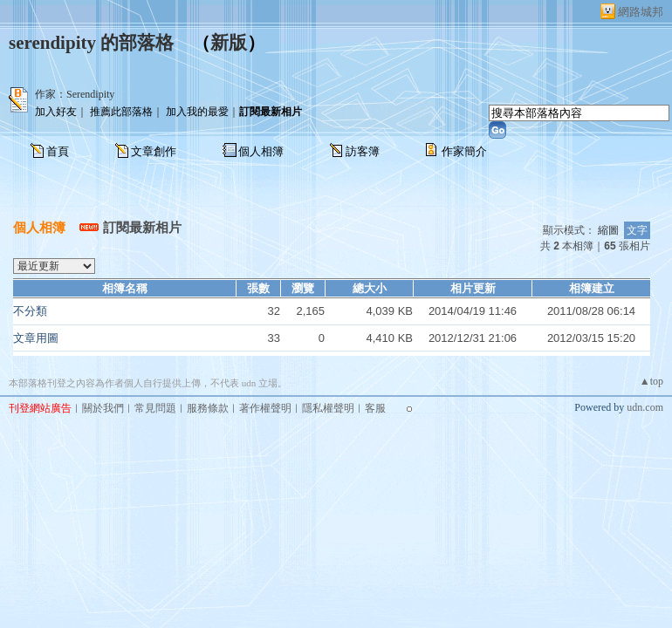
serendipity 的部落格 (91, 43)
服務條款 (208, 408)
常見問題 (155, 408)
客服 (375, 408)
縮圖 (608, 230)
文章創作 (154, 151)
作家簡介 (464, 151)
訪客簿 (363, 151)
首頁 (58, 151)
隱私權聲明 (328, 408)
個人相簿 (261, 151)
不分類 (30, 311)
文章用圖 (36, 338)
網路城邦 (641, 12)
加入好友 (56, 112)
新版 (229, 43)
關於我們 (103, 408)
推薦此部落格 (121, 112)
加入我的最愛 (197, 112)
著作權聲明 (265, 408)
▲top (651, 381)
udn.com (645, 407)
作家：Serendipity (75, 94)
